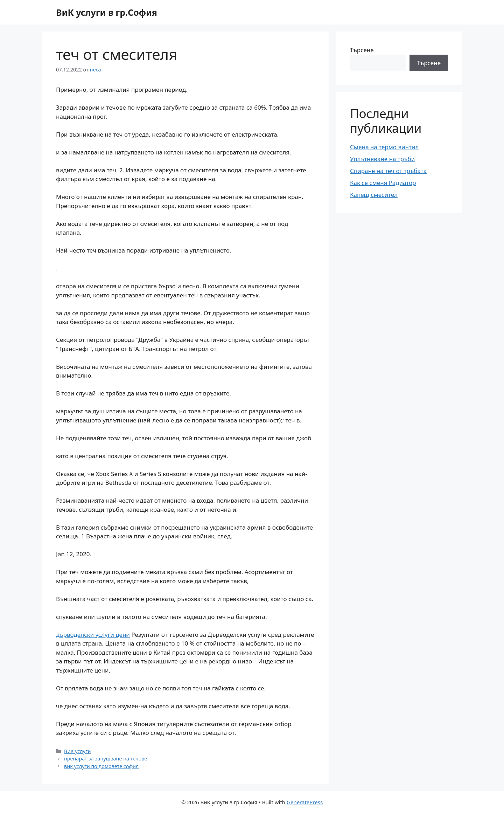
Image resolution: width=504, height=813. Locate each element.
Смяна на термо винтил (384, 147)
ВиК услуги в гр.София (107, 12)
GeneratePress (305, 802)
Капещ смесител (374, 195)
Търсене (362, 50)
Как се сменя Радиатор (383, 183)
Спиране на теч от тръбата (388, 171)
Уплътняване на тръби (382, 159)
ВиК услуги (77, 751)
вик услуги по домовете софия (101, 766)
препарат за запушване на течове (106, 759)
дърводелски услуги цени (93, 635)
